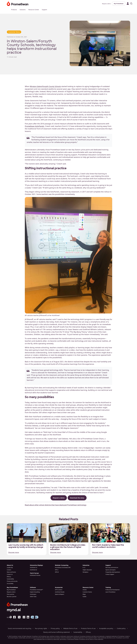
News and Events (11, 572)
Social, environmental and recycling (20, 628)
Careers (9, 570)
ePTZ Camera (59, 590)
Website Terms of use (70, 628)
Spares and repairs (111, 570)
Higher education (87, 570)
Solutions (23, 10)
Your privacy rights (41, 628)
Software (33, 587)
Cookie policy (121, 628)
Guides (85, 597)
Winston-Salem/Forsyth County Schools (45, 86)
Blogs (84, 594)
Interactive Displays (36, 565)
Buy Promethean (119, 4)
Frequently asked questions (113, 572)
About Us (10, 565)
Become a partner (12, 597)
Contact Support (110, 574)
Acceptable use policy (106, 628)
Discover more (14, 552)
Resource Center (34, 10)
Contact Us (10, 574)
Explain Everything (35, 592)
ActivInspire (33, 594)
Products (14, 10)
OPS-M (57, 572)
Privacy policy (55, 628)
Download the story (77, 498)
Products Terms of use (88, 628)
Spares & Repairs (60, 594)
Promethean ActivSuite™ (36, 590)
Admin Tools (33, 597)
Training (108, 587)
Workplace (85, 572)
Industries (86, 565)
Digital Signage (34, 573)
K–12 (84, 567)
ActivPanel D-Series (35, 575)
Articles (85, 590)
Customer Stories (87, 592)
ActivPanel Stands (60, 592)
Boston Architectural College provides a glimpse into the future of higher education (68, 547)
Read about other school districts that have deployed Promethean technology (56, 505)
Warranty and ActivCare (112, 567)
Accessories (59, 587)
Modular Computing (62, 565)
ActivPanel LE (33, 570)
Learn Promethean (110, 592)
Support (44, 10)
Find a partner (11, 594)
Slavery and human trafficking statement (57, 632)
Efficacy (9, 577)
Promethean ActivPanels (34, 126)
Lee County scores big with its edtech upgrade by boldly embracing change (26, 546)
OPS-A (57, 570)
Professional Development (113, 590)
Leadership (10, 567)
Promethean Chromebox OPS (63, 567)
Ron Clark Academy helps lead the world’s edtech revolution (108, 546)
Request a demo (106, 4)
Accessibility (10, 583)
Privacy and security (12, 581)
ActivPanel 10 (34, 567)
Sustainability (10, 579)
